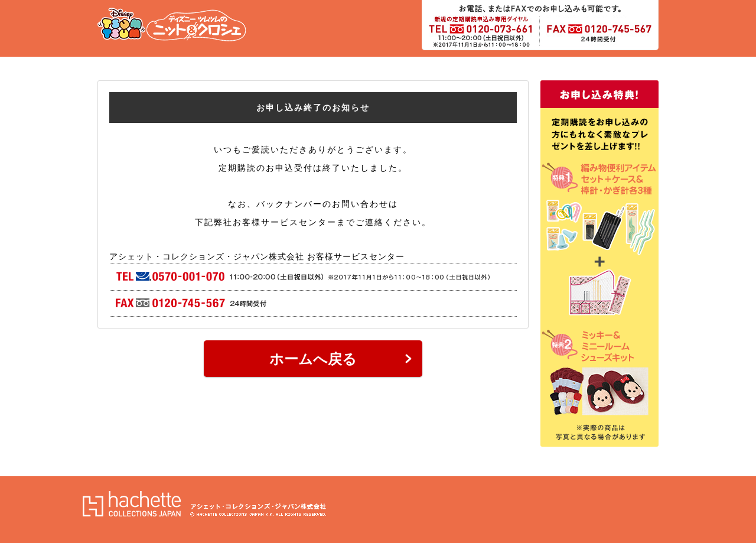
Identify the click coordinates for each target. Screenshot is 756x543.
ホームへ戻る (313, 359)
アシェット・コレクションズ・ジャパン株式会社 (205, 504)
